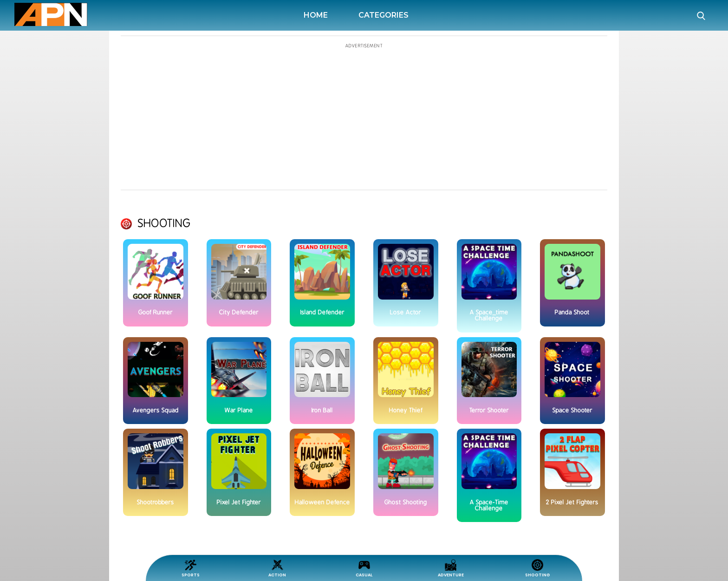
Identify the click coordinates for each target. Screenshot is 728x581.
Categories (383, 15)
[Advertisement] (52, 241)
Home (318, 15)
